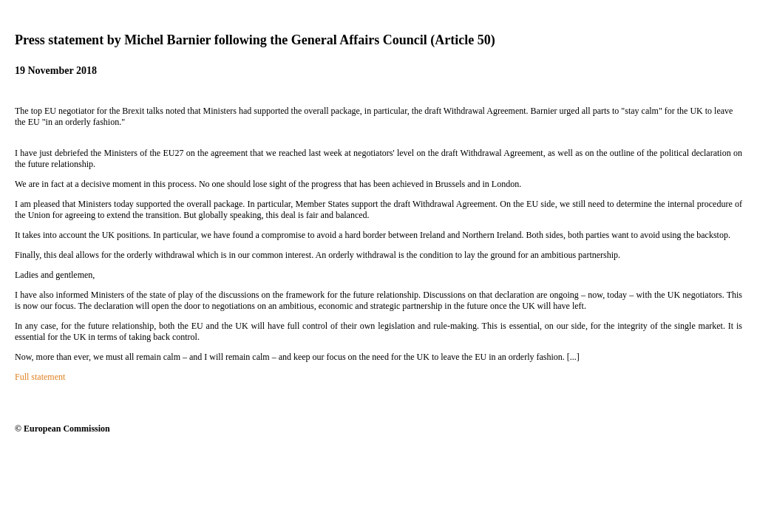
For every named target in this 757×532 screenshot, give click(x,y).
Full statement (40, 377)
